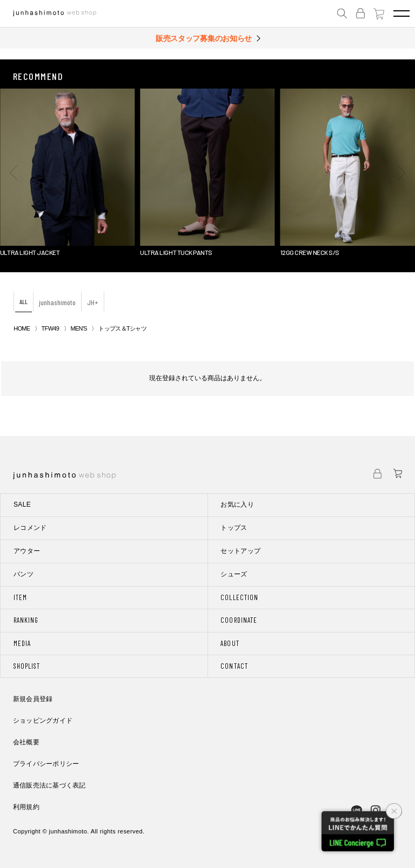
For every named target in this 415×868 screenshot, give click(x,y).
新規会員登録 (33, 699)
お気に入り (237, 504)
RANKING (26, 620)
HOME (22, 328)
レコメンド (30, 528)
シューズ (234, 574)
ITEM (20, 597)
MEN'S (79, 328)
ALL (24, 301)
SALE (22, 504)
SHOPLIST (27, 666)
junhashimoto (57, 302)
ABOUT (230, 643)
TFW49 (51, 328)
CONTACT (234, 666)
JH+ (93, 302)
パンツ (24, 574)
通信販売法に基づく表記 (49, 785)
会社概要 (26, 742)
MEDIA (22, 643)
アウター (27, 551)
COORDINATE (239, 620)
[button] (14, 172)
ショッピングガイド (43, 721)
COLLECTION (239, 597)
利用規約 (26, 807)
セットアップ (240, 551)
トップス (234, 528)
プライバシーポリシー (46, 764)
